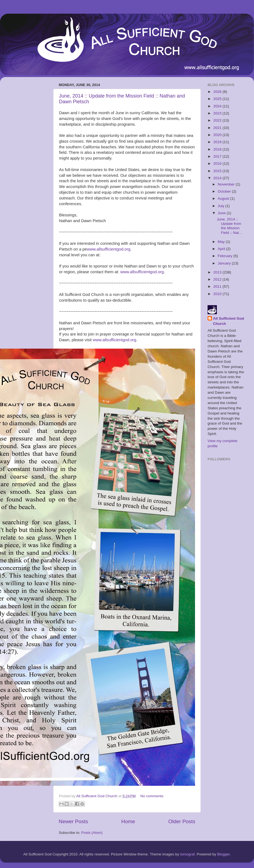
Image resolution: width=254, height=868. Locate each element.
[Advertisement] (26, 163)
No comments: (152, 796)
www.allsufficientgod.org (109, 249)
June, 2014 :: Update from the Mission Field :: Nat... (229, 226)
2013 (218, 272)
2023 (218, 113)
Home (128, 821)
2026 (218, 92)
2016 (218, 164)
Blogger (223, 854)
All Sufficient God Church (228, 321)
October (225, 191)
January (225, 263)
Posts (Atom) (92, 833)
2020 (218, 135)
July (221, 206)
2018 (218, 149)
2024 (218, 106)
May (222, 242)
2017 (218, 156)
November (227, 184)
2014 (218, 178)
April (222, 249)
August (224, 198)
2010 (218, 294)
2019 (218, 142)
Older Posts (182, 821)
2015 (218, 171)
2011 (218, 286)
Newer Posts (73, 821)
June (222, 213)
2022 (218, 120)
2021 (218, 128)
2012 (218, 279)
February (226, 256)
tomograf (187, 854)
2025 (218, 99)
